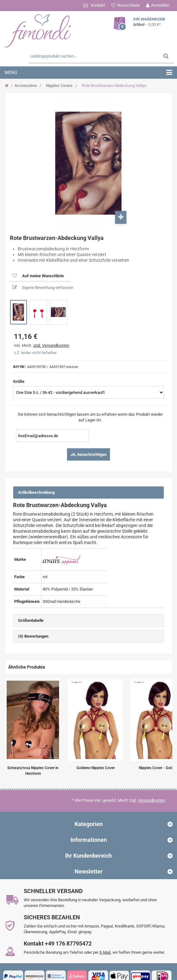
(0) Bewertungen (33, 636)
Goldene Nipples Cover (96, 768)
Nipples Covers (59, 86)
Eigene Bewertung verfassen (47, 288)
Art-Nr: (19, 367)
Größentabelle (31, 620)
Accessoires (26, 86)
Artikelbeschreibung (36, 492)
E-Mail (105, 952)
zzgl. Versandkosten (51, 345)
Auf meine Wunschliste (43, 276)
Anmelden (160, 5)
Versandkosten (151, 800)
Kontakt (98, 5)
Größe (19, 381)
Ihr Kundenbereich (88, 856)
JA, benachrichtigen (88, 454)
